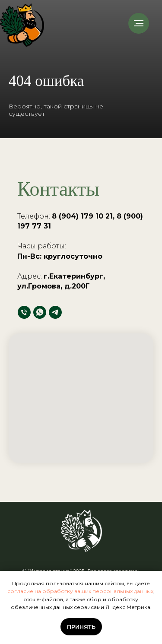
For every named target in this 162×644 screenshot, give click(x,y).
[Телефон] (24, 312)
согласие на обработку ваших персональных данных (80, 591)
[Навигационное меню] (139, 23)
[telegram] (55, 312)
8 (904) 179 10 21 (82, 216)
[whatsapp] (40, 312)
